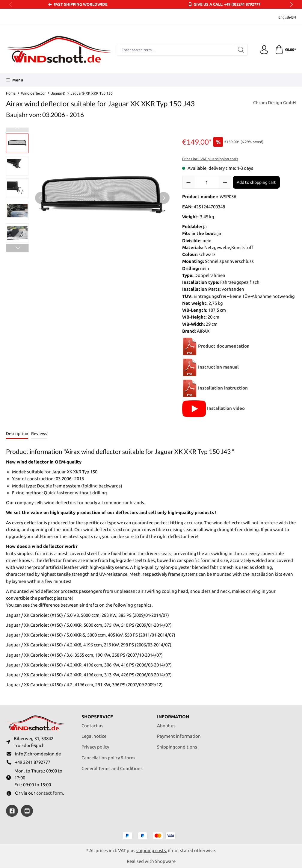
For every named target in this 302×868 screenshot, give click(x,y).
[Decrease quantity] (188, 182)
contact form (50, 793)
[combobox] (176, 50)
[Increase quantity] (225, 182)
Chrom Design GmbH (275, 103)
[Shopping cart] (285, 50)
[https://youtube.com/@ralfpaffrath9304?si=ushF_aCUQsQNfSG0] (27, 811)
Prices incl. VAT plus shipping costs (210, 159)
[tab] (17, 434)
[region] (88, 198)
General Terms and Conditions (112, 768)
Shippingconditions (177, 747)
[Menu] (15, 80)
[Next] (164, 198)
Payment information (179, 736)
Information (173, 716)
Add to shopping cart (256, 182)
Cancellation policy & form (108, 757)
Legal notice (94, 736)
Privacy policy (95, 747)
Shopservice (97, 716)
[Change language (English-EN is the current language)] (283, 17)
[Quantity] (207, 182)
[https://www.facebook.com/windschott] (12, 811)
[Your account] (264, 50)
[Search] (241, 50)
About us (166, 725)
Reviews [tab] (39, 434)
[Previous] (41, 198)
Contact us (92, 725)
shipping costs (151, 850)
